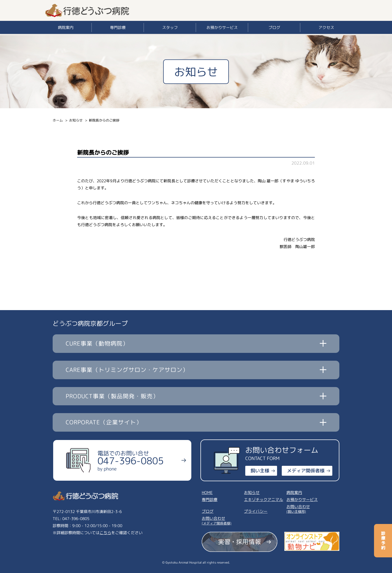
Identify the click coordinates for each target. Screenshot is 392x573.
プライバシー (256, 511)
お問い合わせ (307, 508)
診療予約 (383, 541)
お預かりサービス (222, 28)
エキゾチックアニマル (264, 500)
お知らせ (76, 120)
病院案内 (66, 28)
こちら (105, 533)
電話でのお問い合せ (131, 461)
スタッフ (170, 28)
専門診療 (118, 28)
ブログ (274, 28)
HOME (207, 493)
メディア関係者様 (306, 471)
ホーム (58, 120)
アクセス (326, 28)
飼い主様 (260, 471)
